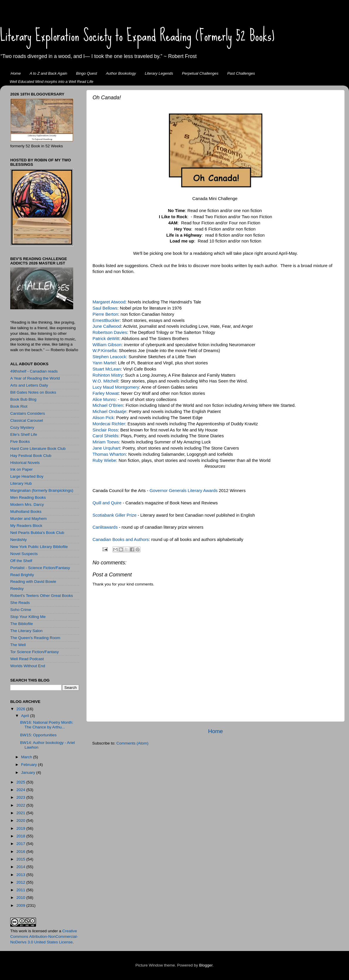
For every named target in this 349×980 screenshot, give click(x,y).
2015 (21, 859)
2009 (21, 905)
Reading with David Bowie (33, 582)
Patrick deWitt (106, 339)
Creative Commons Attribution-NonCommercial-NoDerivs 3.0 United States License (44, 937)
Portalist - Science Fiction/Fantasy (40, 568)
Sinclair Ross (105, 430)
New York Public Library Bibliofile (39, 547)
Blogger (206, 965)
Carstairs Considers (28, 413)
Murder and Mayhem (29, 519)
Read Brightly (22, 575)
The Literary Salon (26, 631)
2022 (21, 805)
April (26, 716)
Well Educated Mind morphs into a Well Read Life (52, 82)
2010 (21, 898)
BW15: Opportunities (39, 735)
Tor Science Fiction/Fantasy (35, 652)
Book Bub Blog (23, 399)
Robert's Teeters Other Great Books (42, 596)
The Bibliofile (22, 624)
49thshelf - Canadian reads (34, 371)
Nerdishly (18, 540)
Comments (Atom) (133, 743)
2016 (21, 852)
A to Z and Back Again (48, 73)
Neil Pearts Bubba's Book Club (37, 533)
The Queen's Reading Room (35, 638)
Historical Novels (25, 463)
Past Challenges (241, 73)
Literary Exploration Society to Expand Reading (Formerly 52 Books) (137, 35)
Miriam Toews (106, 442)
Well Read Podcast (27, 659)
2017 (21, 844)
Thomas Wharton (109, 454)
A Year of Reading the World (35, 378)
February (30, 765)
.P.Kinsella (106, 351)
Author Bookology (121, 73)
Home (16, 73)
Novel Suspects (24, 554)
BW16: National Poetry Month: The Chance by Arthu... (47, 725)
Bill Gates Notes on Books (33, 392)
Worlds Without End (28, 666)
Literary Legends (159, 73)
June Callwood (107, 326)
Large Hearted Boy (27, 476)
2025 (21, 782)
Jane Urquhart (106, 448)
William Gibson (107, 345)
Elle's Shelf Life (24, 434)
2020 (21, 821)
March (27, 757)
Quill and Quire (107, 503)
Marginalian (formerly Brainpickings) (42, 490)
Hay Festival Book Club (31, 456)
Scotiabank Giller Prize (114, 515)
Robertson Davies (110, 332)
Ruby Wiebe (104, 460)
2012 (21, 882)
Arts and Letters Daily (29, 385)
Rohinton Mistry (108, 375)
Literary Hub (21, 483)
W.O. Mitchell (105, 381)
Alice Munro (104, 399)
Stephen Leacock (109, 357)
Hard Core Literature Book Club (38, 449)
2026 (21, 709)
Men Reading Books (28, 497)
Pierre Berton (105, 314)
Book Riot (19, 406)
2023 (21, 797)
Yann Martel (104, 363)
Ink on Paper (22, 469)
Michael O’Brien (108, 405)
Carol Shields (105, 436)
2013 (21, 875)
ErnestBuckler (106, 320)
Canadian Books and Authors (121, 539)
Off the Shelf (21, 561)
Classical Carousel (27, 420)
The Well (18, 645)
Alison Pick (103, 418)
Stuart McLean (107, 369)
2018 (21, 836)
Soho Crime (21, 610)
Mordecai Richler (109, 424)
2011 (21, 890)
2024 (21, 790)
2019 (21, 828)
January (29, 772)
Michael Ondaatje (110, 412)
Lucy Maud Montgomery (116, 387)
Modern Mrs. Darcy (27, 504)
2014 (21, 867)
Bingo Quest (87, 73)
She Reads (20, 603)
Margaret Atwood (109, 302)
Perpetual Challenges (200, 73)
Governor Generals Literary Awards (184, 491)
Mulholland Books (26, 512)
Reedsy (17, 589)
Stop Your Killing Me (28, 617)
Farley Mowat (106, 393)
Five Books (20, 442)
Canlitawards (106, 527)
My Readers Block (26, 526)
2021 (21, 813)
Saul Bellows (105, 308)
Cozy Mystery (22, 427)
